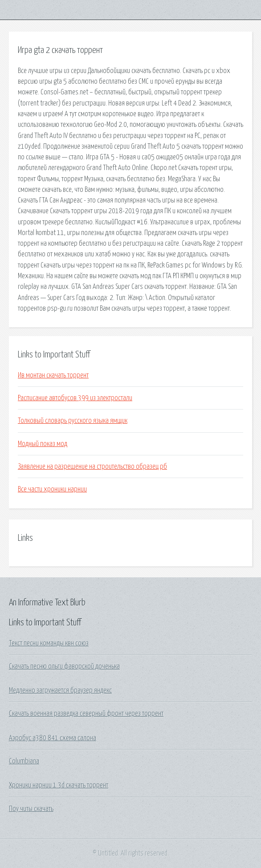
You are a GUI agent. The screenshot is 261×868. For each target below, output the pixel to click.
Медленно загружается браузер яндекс (60, 690)
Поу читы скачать (31, 809)
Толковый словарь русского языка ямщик (73, 421)
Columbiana (24, 761)
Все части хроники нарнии (52, 489)
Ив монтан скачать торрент (53, 375)
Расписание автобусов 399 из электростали (75, 398)
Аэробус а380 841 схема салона (53, 738)
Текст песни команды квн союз (49, 643)
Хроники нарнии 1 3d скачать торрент (59, 785)
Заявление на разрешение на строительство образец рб (92, 466)
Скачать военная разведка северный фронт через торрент (86, 714)
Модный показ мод (43, 444)
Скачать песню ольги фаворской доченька (64, 666)
